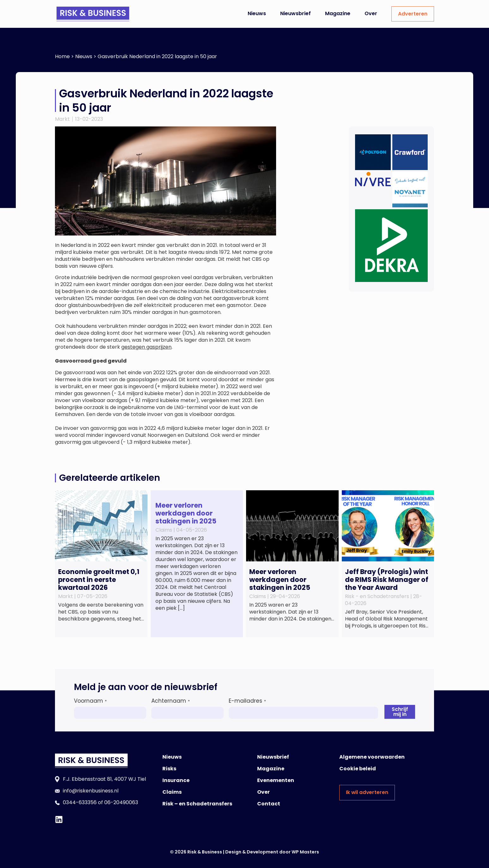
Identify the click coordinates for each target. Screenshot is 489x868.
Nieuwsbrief (296, 13)
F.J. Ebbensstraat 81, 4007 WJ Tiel (104, 779)
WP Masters (305, 852)
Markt (62, 119)
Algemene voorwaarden (372, 757)
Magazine (338, 13)
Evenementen (276, 780)
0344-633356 (80, 802)
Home (62, 56)
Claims (172, 792)
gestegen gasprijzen (146, 347)
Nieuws (257, 13)
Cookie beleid (358, 769)
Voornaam (90, 701)
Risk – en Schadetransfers (197, 804)
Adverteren (413, 14)
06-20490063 (121, 802)
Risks (169, 769)
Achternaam (171, 701)
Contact (269, 804)
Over (371, 13)
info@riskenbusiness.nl (91, 791)
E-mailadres (247, 701)
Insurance (176, 780)
